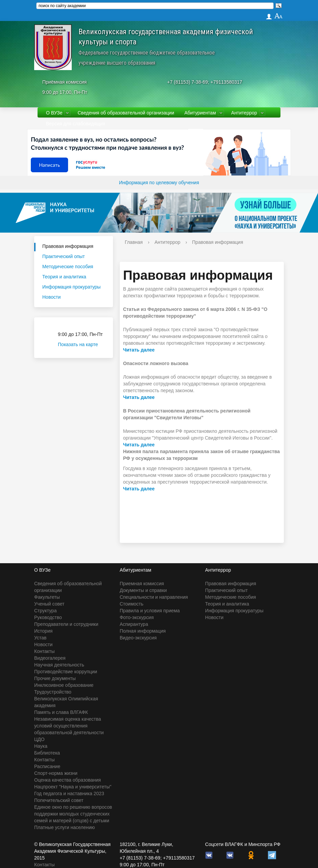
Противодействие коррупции (66, 672)
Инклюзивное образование (64, 685)
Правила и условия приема (150, 611)
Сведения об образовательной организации (126, 113)
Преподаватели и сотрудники (66, 624)
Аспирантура (134, 624)
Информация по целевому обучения (159, 183)
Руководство (48, 617)
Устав (40, 638)
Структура (45, 611)
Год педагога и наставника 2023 (69, 793)
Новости (51, 297)
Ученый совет (49, 604)
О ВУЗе (54, 113)
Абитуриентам (200, 113)
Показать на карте (82, 344)
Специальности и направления (154, 597)
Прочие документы (55, 678)
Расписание (47, 766)
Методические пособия (68, 267)
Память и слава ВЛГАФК (61, 712)
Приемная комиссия (142, 584)
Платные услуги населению (64, 827)
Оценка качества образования (67, 780)
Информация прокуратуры (71, 287)
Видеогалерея (50, 658)
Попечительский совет (59, 800)
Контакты (44, 651)
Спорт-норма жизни (56, 773)
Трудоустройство (53, 692)
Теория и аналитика (64, 277)
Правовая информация (68, 246)
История (43, 631)
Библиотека (47, 753)
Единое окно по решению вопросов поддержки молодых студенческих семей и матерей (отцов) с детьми (73, 814)
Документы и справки (143, 590)
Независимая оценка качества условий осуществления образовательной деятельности (69, 726)
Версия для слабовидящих (76, 124)
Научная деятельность (59, 665)
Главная (134, 242)
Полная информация (143, 631)
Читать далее (139, 350)
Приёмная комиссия (64, 82)
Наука (41, 746)
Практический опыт (64, 256)
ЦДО (39, 739)
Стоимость (132, 604)
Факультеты (47, 597)
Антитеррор (244, 113)
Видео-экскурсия (138, 638)
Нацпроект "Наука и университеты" (73, 787)
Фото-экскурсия (137, 617)
